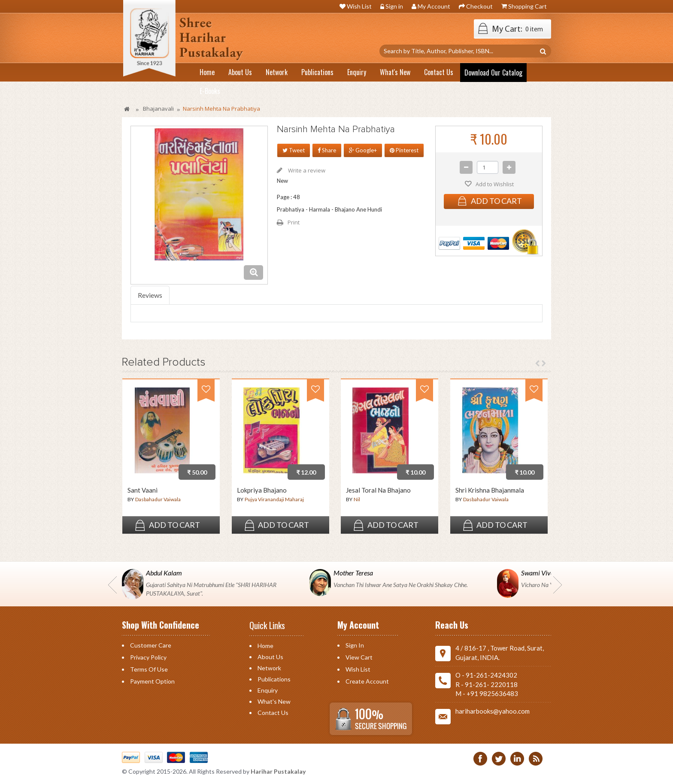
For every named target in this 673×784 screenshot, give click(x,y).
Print (294, 222)
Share (327, 150)
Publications (274, 679)
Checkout (479, 6)
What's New (274, 701)
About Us (270, 657)
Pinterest (404, 150)
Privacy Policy (148, 657)
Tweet (294, 150)
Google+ (363, 150)
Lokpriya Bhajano (262, 490)
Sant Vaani (142, 490)
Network (269, 668)
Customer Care (151, 645)
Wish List (359, 6)
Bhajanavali (158, 109)
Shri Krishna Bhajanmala (490, 490)
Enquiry (268, 690)
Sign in (394, 6)
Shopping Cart (527, 6)
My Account (434, 6)
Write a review (306, 170)
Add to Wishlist (494, 184)
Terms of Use (149, 669)
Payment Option (152, 681)
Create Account (367, 681)
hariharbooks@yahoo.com (493, 711)
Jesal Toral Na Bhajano (378, 490)
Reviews (150, 295)
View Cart (359, 657)
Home (265, 646)
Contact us (273, 713)
